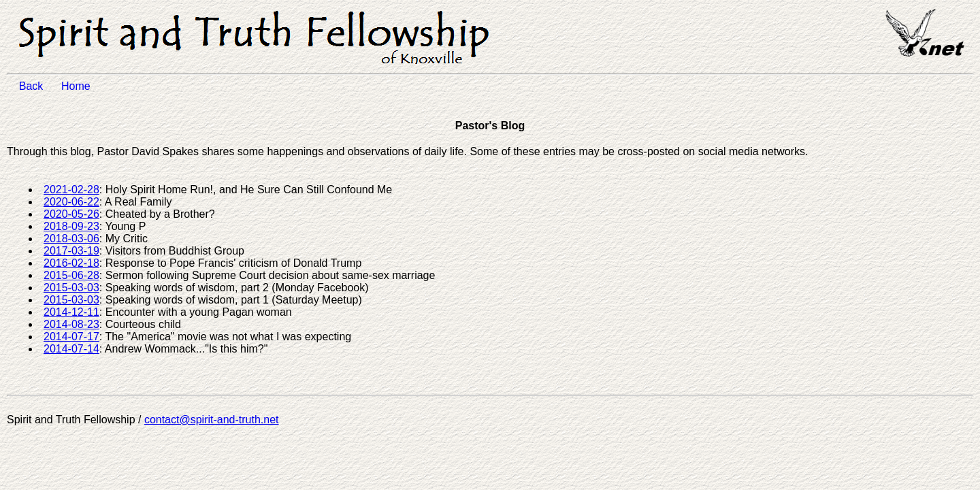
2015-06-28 (71, 275)
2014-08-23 (71, 324)
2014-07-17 (71, 337)
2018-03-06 (71, 239)
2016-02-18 (71, 263)
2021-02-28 (71, 190)
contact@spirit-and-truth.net (212, 420)
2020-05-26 (71, 214)
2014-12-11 (71, 312)
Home (83, 86)
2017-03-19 (71, 251)
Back (39, 86)
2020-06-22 (71, 202)
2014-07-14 (71, 349)
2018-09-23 (71, 226)
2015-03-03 (71, 288)
